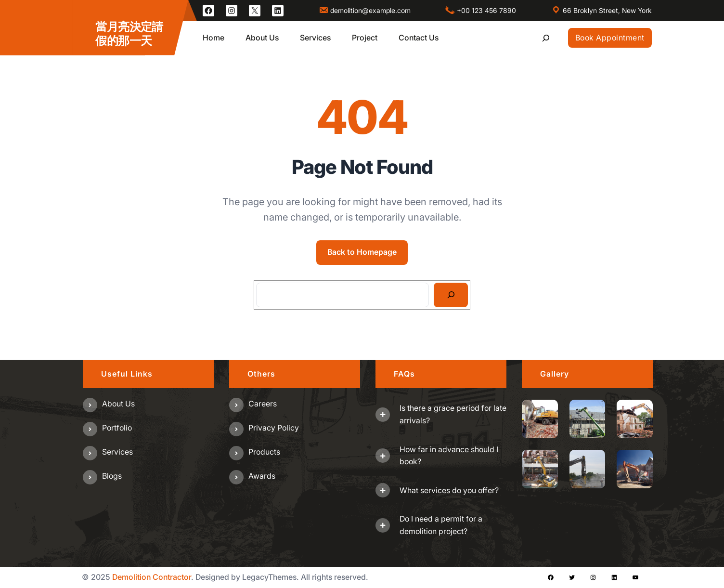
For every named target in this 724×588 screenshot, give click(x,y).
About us (118, 404)
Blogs (112, 476)
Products (264, 452)
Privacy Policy (274, 428)
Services (117, 452)
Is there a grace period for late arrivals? (453, 414)
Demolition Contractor (152, 577)
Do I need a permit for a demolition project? (441, 525)
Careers (263, 404)
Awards (262, 476)
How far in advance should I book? (449, 456)
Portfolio (117, 428)
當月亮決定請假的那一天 (129, 34)
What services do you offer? (449, 490)
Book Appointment (610, 38)
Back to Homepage (362, 252)
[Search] (451, 295)
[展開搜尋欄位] (546, 38)
